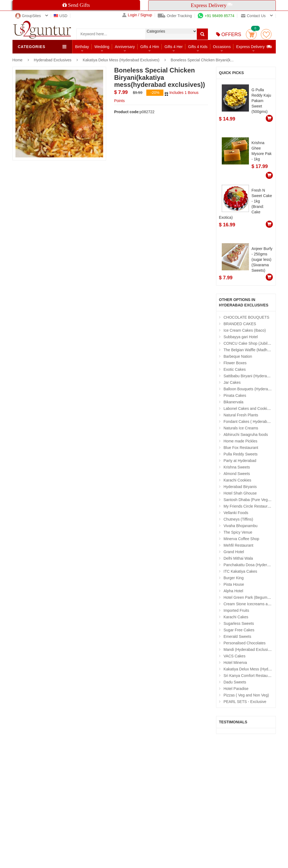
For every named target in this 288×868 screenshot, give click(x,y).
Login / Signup (137, 15)
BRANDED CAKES (240, 324)
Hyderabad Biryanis (240, 487)
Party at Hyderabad (240, 461)
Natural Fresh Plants (241, 415)
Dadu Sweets (235, 682)
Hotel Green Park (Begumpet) (249, 597)
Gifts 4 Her (174, 47)
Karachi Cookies (238, 480)
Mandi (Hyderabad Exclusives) (249, 650)
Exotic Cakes (235, 369)
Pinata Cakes (235, 395)
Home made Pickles (241, 441)
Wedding (102, 47)
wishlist (266, 34)
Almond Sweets (237, 474)
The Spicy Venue (238, 532)
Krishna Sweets (237, 467)
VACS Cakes (235, 656)
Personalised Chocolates (245, 643)
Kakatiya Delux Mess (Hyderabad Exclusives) (121, 60)
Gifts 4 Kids (198, 47)
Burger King (234, 578)
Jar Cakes (232, 382)
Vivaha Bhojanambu (241, 526)
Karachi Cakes (236, 617)
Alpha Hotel (233, 591)
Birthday (82, 47)
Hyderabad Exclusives (53, 60)
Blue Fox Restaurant (241, 448)
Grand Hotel (234, 552)
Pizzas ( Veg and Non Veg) (246, 695)
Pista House (234, 584)
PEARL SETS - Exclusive (245, 702)
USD (61, 16)
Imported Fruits (236, 610)
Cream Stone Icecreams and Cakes (254, 604)
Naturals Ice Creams (241, 428)
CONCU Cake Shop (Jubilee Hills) (252, 343)
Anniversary (125, 47)
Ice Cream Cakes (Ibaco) (245, 330)
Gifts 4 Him (150, 47)
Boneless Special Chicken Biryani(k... (202, 60)
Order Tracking (175, 16)
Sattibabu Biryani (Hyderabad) (249, 376)
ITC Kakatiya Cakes (240, 571)
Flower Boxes (235, 363)
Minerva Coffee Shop (241, 539)
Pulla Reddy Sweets (241, 454)
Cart (251, 34)
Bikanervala (234, 402)
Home (18, 60)
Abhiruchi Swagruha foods (246, 435)
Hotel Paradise (236, 689)
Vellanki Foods (236, 513)
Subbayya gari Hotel (241, 337)
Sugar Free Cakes (239, 630)
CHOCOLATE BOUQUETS (247, 317)
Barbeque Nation (238, 356)
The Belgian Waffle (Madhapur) (250, 350)
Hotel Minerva (235, 663)
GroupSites (28, 16)
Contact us (253, 16)
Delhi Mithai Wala (238, 558)
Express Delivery (254, 47)
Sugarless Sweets (239, 623)
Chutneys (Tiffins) (238, 519)
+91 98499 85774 (216, 16)
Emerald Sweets (238, 636)
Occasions (222, 47)
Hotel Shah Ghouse (240, 493)
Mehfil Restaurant (239, 545)
